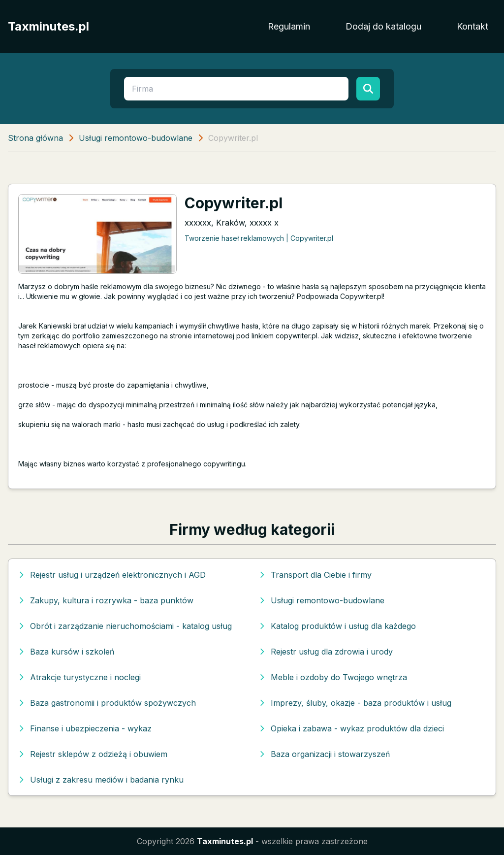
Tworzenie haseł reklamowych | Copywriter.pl (259, 238)
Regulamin (289, 26)
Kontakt (472, 26)
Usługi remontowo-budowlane (136, 138)
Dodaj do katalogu (383, 26)
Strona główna (35, 138)
